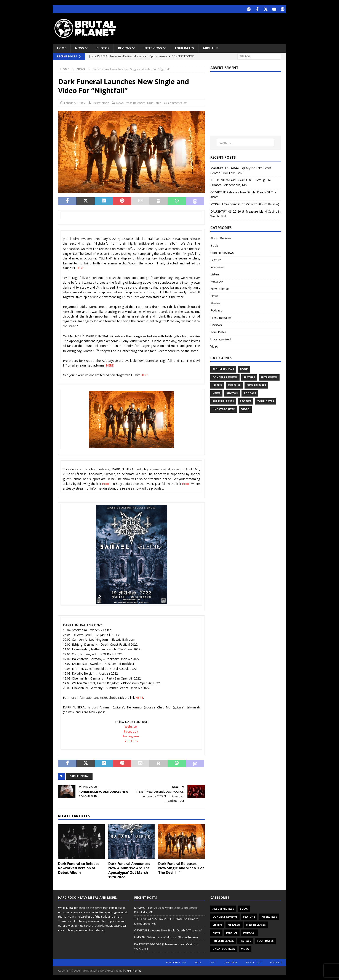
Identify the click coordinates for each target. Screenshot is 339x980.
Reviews (125, 48)
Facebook (131, 731)
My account (254, 962)
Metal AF (217, 281)
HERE (80, 268)
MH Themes (134, 970)
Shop (198, 962)
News (79, 48)
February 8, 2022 (75, 102)
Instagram (131, 736)
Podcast (216, 310)
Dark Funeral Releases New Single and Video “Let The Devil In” (181, 868)
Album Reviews (221, 238)
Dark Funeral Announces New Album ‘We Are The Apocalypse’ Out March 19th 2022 (129, 870)
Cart (213, 962)
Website (131, 726)
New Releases (220, 288)
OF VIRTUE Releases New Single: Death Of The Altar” (168, 930)
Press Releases (135, 102)
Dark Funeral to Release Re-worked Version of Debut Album (79, 868)
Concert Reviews (222, 252)
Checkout (231, 962)
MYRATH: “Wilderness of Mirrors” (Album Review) (245, 204)
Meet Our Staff (176, 962)
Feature (216, 260)
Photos (103, 48)
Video (214, 346)
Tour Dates (184, 48)
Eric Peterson (101, 102)
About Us (211, 48)
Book (214, 245)
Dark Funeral (79, 776)
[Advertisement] (211, 27)
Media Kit (276, 962)
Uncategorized (221, 339)
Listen (215, 274)
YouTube (131, 741)
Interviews (153, 48)
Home (62, 48)
